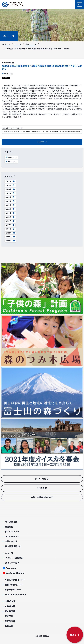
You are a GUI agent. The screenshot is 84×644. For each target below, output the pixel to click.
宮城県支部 (10, 601)
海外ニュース (11, 162)
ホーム (6, 44)
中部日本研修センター (15, 580)
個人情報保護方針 (13, 546)
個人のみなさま (12, 532)
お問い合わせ (11, 541)
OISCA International (16, 595)
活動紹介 (9, 527)
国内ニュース (31, 44)
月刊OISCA (42, 488)
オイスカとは (11, 522)
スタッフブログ (12, 563)
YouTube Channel (15, 573)
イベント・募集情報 (14, 558)
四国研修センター (13, 590)
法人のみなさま (12, 537)
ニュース (9, 36)
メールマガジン (42, 479)
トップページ (42, 142)
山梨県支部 (10, 606)
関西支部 (9, 616)
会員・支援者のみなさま (42, 497)
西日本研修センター (14, 585)
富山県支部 (10, 611)
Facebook (11, 568)
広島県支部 (10, 621)
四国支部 (9, 626)
